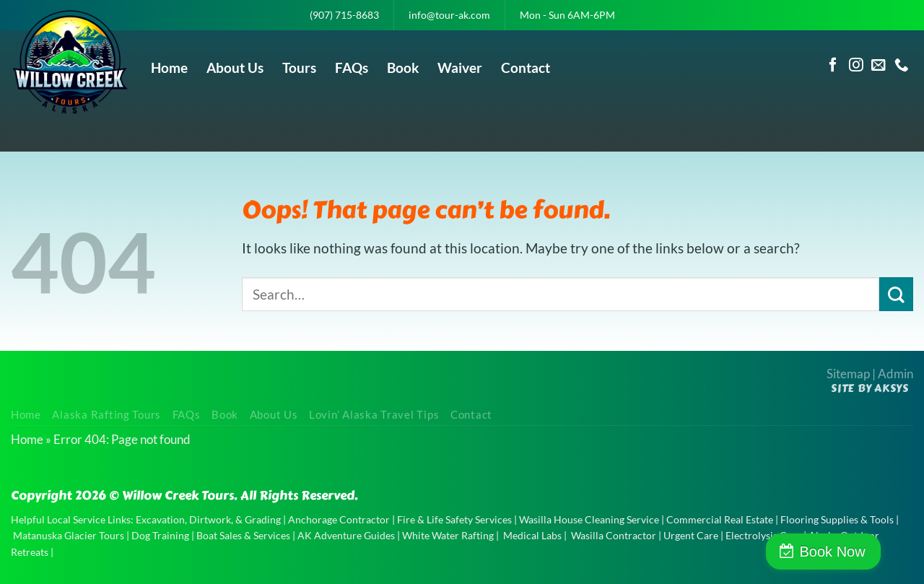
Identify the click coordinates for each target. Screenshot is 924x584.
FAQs (352, 67)
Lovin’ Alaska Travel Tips (374, 415)
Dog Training (160, 535)
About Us (235, 67)
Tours (299, 67)
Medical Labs (532, 535)
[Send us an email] (879, 66)
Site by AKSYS (870, 388)
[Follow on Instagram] (856, 66)
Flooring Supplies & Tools (837, 519)
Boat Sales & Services (243, 535)
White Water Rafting (448, 535)
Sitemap (848, 374)
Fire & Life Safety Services (454, 519)
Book (403, 67)
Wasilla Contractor (614, 535)
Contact (526, 67)
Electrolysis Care (763, 535)
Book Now (862, 552)
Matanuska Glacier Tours (69, 535)
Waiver (460, 67)
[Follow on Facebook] (833, 66)
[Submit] (896, 294)
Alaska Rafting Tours (106, 415)
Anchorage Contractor (339, 519)
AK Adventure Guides (346, 535)
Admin (895, 374)
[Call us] (902, 66)
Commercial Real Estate (720, 519)
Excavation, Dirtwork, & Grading (208, 519)
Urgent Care (691, 535)
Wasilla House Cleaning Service (589, 519)
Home (169, 67)
